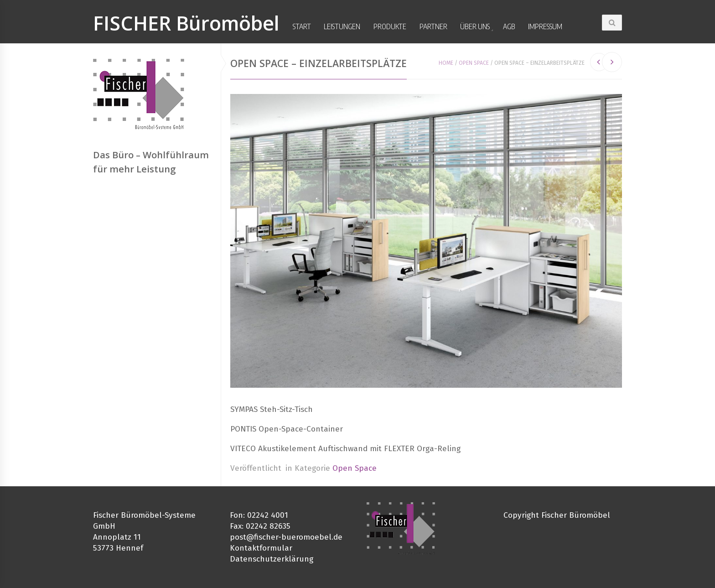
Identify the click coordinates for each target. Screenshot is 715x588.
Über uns (475, 26)
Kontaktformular (261, 548)
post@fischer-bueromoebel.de (286, 537)
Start (302, 26)
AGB (509, 26)
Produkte (390, 26)
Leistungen (342, 26)
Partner (433, 26)
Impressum (545, 26)
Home (446, 63)
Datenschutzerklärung (272, 559)
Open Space (474, 63)
